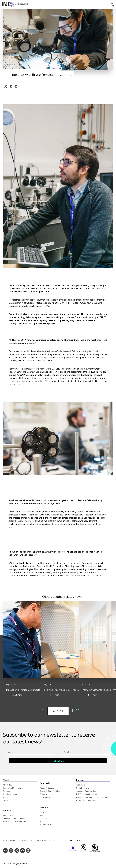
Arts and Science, (34, 512)
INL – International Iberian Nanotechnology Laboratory (62, 285)
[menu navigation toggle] (108, 5)
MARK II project (27, 563)
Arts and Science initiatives (64, 314)
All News (58, 711)
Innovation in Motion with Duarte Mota (26, 690)
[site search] (112, 5)
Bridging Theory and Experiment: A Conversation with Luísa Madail (78, 690)
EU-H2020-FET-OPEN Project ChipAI (33, 292)
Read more (17, 695)
